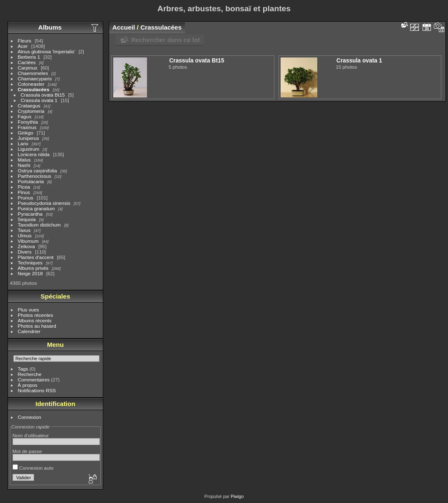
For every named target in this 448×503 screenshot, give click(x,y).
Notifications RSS (37, 390)
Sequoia (27, 219)
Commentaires (34, 380)
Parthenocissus (35, 176)
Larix (23, 143)
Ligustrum (29, 149)
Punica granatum (36, 208)
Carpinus (28, 68)
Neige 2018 (30, 273)
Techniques (30, 263)
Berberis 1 (29, 57)
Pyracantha (30, 214)
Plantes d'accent (36, 257)
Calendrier (29, 331)
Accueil (124, 27)
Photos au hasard (37, 326)
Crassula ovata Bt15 (43, 95)
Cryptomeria (31, 111)
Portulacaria (31, 181)
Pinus (24, 192)
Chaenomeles (33, 73)
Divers (25, 252)
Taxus (24, 230)
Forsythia (28, 122)
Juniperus (29, 138)
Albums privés (33, 268)
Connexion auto (33, 468)
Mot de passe (27, 451)
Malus (24, 160)
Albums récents (35, 320)
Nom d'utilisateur (31, 435)
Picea (24, 187)
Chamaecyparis (35, 78)
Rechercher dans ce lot (166, 40)
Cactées (27, 62)
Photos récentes (36, 315)
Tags (23, 369)
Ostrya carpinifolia (37, 171)
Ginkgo (26, 133)
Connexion (30, 417)
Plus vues (29, 310)
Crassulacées (34, 89)
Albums (50, 27)
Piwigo (237, 496)
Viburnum (28, 241)
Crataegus (29, 106)
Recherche (30, 374)
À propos (28, 385)
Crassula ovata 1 (39, 100)
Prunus (26, 198)
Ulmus (25, 235)
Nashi (24, 165)
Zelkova (26, 246)
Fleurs (25, 41)
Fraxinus (27, 127)
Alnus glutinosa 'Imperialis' (47, 51)
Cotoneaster (31, 84)
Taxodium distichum (39, 225)
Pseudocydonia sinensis (44, 203)
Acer (23, 46)
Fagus (25, 116)
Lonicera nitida (34, 154)
